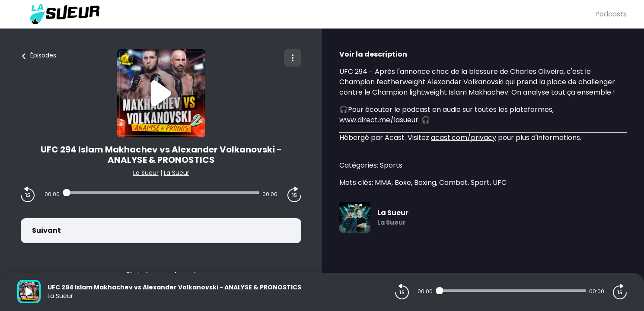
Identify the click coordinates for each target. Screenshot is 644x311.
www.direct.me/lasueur (379, 120)
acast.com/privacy (464, 138)
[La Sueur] (306, 14)
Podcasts (611, 14)
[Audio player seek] (161, 193)
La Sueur (146, 173)
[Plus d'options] (293, 58)
